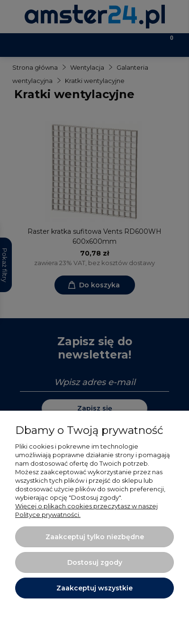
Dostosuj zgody (95, 562)
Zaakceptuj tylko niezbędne (95, 537)
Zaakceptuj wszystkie (94, 588)
